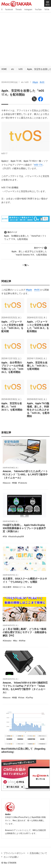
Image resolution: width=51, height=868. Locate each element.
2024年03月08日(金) (10, 82)
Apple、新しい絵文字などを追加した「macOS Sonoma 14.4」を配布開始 (29, 251)
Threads (19, 9)
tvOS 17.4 (38, 165)
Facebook (9, 9)
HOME (4, 69)
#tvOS (42, 82)
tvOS (21, 69)
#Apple (35, 82)
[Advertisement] (26, 39)
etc (13, 69)
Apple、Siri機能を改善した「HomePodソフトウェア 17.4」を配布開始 (25, 236)
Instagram (28, 9)
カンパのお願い (11, 857)
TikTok (47, 9)
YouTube (38, 9)
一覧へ (26, 265)
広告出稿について (38, 853)
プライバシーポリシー (14, 853)
